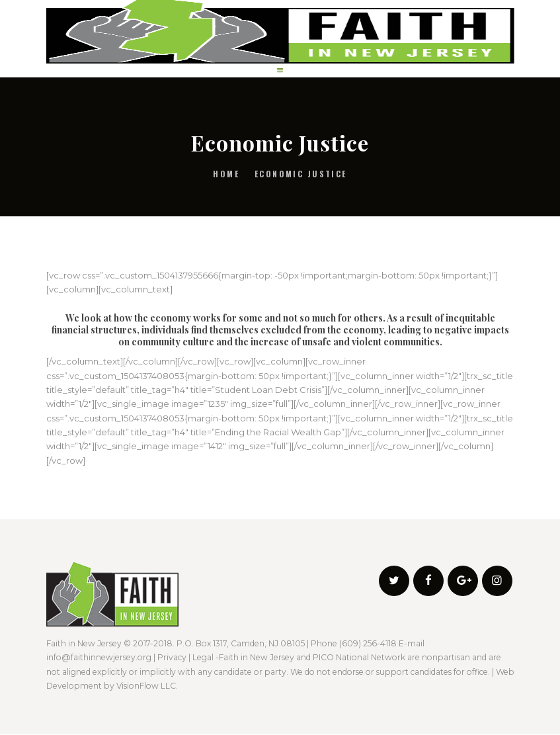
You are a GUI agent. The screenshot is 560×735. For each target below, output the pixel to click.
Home (226, 174)
